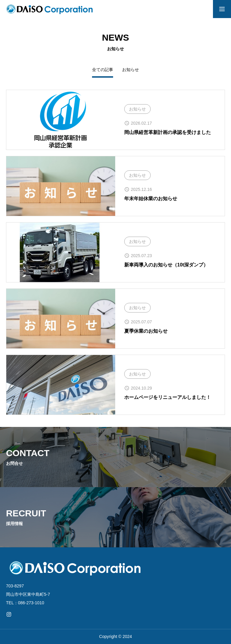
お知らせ (131, 70)
